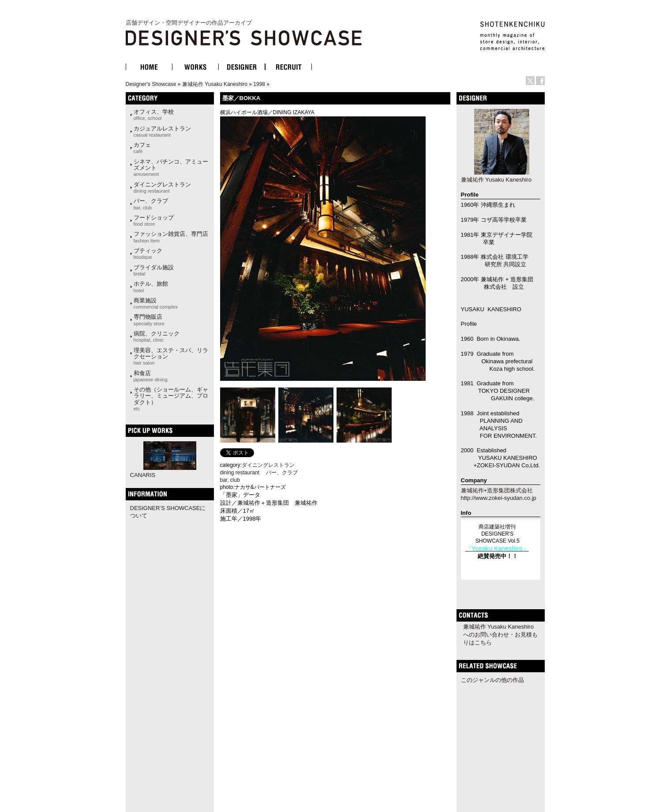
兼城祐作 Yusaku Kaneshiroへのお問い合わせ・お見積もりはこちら (500, 635)
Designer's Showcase (151, 84)
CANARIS (143, 475)
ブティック (148, 253)
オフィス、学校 (154, 115)
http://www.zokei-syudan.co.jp (499, 498)
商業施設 (156, 303)
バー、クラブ (151, 204)
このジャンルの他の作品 (492, 680)
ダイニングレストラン (162, 187)
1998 (259, 84)
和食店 (151, 376)
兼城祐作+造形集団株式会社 (497, 490)
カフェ (142, 148)
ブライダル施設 (154, 270)
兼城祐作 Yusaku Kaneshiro (215, 84)
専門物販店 (149, 320)
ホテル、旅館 (151, 287)
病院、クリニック (157, 336)
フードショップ (154, 220)
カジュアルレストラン (162, 131)
